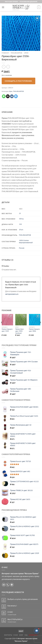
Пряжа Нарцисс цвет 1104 (7, 330)
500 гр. (21, 219)
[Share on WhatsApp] (4, 96)
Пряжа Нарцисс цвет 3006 (34, 330)
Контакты (8, 635)
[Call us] (8, 585)
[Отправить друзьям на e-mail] (8, 96)
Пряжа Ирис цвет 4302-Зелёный (19, 331)
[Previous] (2, 327)
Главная (5, 53)
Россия (22, 248)
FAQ (26, 635)
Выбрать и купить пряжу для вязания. (23, 599)
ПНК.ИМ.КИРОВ (17, 53)
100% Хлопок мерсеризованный (26, 241)
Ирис (26, 53)
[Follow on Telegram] (12, 585)
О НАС (10, 612)
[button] (3, 7)
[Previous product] (8, 67)
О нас (16, 635)
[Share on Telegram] (16, 96)
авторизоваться (12, 294)
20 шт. (21, 230)
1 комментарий (14, 615)
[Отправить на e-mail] (4, 585)
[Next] (40, 327)
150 (20, 224)
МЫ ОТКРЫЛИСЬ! (15, 619)
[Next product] (4, 67)
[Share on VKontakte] (12, 96)
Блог (21, 635)
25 (20, 213)
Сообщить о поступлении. (18, 81)
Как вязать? (12, 606)
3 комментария (16, 622)
